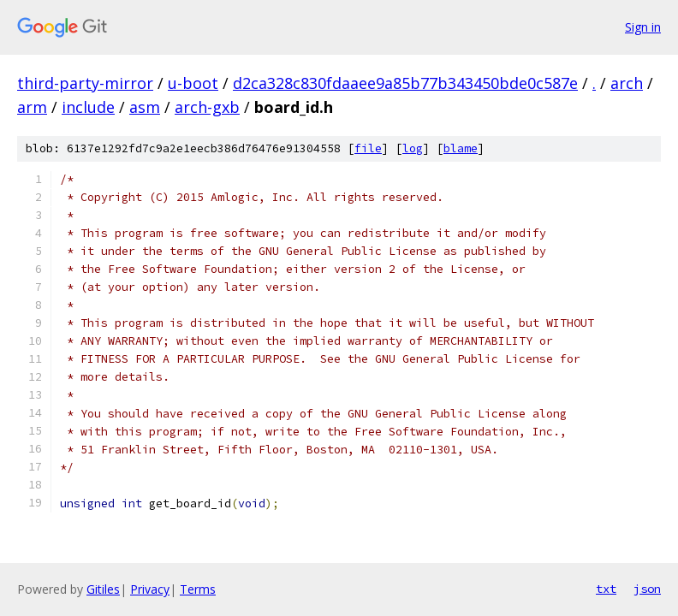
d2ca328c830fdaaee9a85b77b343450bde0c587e (405, 83)
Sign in (643, 27)
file (368, 148)
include (88, 107)
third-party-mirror (85, 83)
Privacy (150, 589)
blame (461, 148)
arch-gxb (207, 107)
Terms (198, 589)
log (413, 148)
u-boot (193, 83)
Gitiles (103, 589)
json (647, 589)
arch (627, 83)
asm (145, 107)
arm (32, 107)
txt (606, 589)
